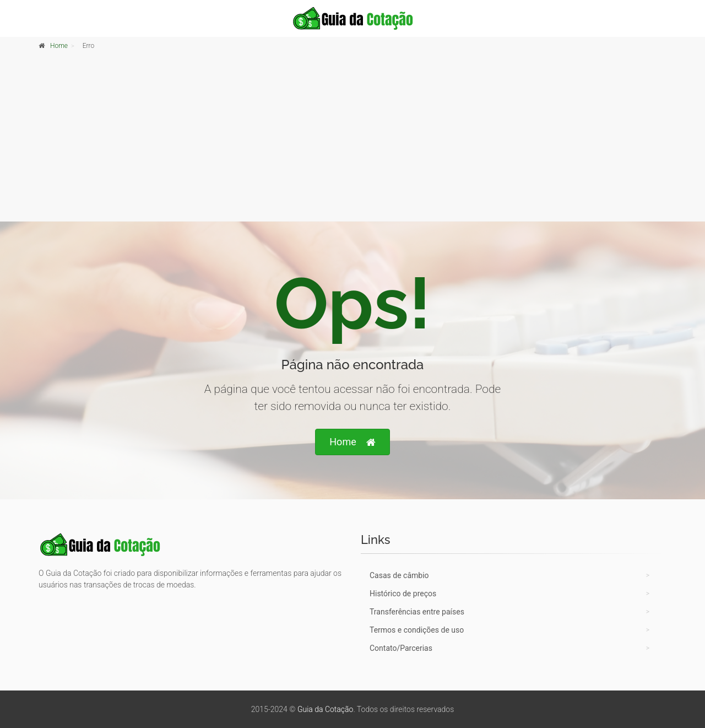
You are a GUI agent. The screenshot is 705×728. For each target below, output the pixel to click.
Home (59, 46)
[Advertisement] (352, 138)
